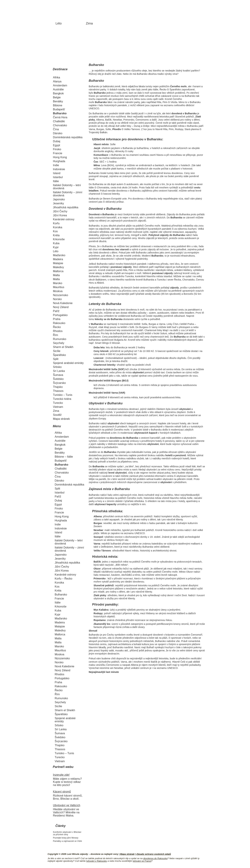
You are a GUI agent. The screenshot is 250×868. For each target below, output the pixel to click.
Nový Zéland (61, 307)
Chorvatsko (60, 125)
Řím (55, 335)
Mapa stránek (61, 419)
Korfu (56, 223)
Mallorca (58, 271)
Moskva (58, 291)
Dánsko (58, 133)
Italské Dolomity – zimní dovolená (68, 194)
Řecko (57, 327)
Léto (59, 23)
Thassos (58, 391)
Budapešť (59, 109)
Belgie (57, 97)
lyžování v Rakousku (97, 861)
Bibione (58, 105)
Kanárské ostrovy (64, 219)
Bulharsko (60, 113)
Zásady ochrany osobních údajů (154, 854)
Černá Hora (60, 117)
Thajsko (58, 387)
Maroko (58, 283)
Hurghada (59, 161)
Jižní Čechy (60, 211)
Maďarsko (59, 255)
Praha (57, 319)
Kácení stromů (62, 792)
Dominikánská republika (68, 137)
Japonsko (59, 199)
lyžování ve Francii (142, 861)
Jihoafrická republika (66, 207)
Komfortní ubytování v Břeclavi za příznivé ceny (67, 833)
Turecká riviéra (62, 399)
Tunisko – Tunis (63, 395)
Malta (56, 275)
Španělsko (59, 355)
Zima (89, 23)
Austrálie (58, 89)
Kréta (56, 235)
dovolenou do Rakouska (155, 858)
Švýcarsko (59, 383)
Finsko (57, 149)
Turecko (58, 403)
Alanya (57, 81)
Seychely (59, 343)
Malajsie (58, 263)
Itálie (56, 181)
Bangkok (58, 93)
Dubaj (57, 141)
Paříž (56, 311)
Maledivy (58, 267)
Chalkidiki (59, 121)
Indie (56, 165)
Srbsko (57, 367)
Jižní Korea (60, 215)
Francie (58, 153)
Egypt (57, 145)
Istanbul (58, 177)
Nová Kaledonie (63, 303)
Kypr (56, 247)
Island (57, 173)
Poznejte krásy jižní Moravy (66, 838)
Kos (55, 231)
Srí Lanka (59, 371)
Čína (56, 129)
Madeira (58, 259)
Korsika (58, 227)
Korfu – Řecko (63, 579)
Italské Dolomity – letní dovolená (67, 187)
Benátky (58, 101)
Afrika (57, 77)
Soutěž (57, 415)
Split (56, 359)
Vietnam (58, 407)
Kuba (56, 243)
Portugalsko (60, 315)
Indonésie (59, 169)
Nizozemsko (61, 295)
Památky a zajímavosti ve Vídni (67, 841)
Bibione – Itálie (64, 457)
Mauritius (59, 287)
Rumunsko (60, 339)
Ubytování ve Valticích (67, 805)
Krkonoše (59, 239)
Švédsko (58, 379)
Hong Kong (60, 157)
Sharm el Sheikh (63, 347)
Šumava (58, 375)
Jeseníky (58, 203)
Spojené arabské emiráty (68, 363)
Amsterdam (60, 85)
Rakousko (59, 323)
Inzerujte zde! (61, 775)
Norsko (57, 299)
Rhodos (58, 331)
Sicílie (57, 351)
